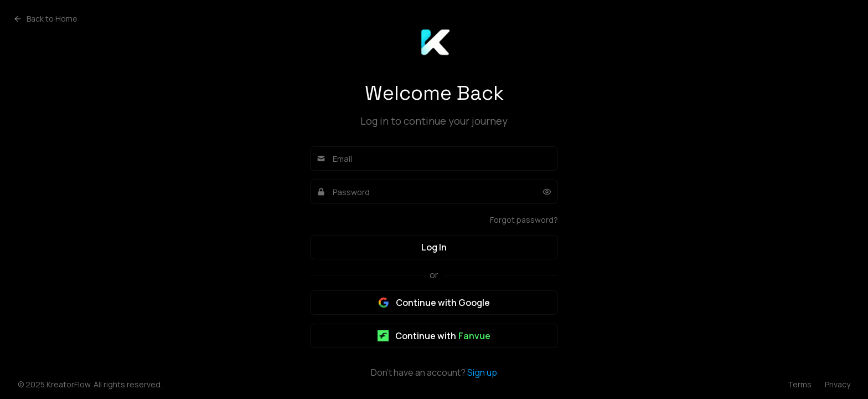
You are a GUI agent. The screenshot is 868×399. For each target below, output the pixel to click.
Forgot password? (524, 220)
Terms (800, 384)
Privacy (838, 384)
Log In (434, 247)
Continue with (434, 336)
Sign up (482, 372)
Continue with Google (434, 303)
